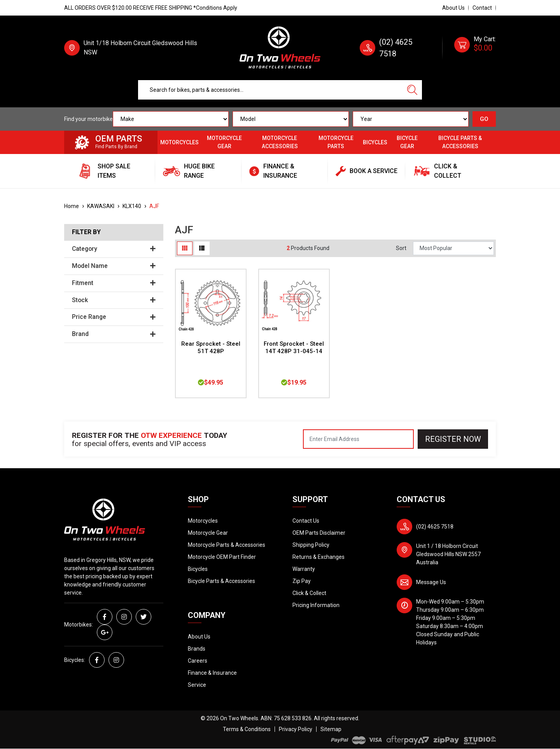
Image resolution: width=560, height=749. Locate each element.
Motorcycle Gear (224, 142)
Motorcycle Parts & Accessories (227, 545)
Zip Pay (302, 581)
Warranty (304, 569)
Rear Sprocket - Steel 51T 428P (211, 347)
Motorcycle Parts (336, 142)
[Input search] (270, 90)
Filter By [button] (86, 232)
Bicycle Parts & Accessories (460, 142)
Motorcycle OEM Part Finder (222, 557)
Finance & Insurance (212, 673)
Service (197, 685)
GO (484, 119)
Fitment (114, 283)
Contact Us (306, 521)
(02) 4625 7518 (435, 527)
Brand (114, 334)
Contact (482, 8)
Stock (114, 300)
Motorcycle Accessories (280, 142)
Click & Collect (309, 593)
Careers (198, 661)
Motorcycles (179, 142)
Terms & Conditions (247, 729)
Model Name (114, 266)
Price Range (114, 317)
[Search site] (412, 90)
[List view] (202, 248)
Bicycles (375, 142)
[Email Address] (358, 439)
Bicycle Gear (407, 142)
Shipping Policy (311, 545)
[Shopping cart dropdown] (475, 48)
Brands (197, 649)
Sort (401, 248)
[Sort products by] (453, 248)
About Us (453, 8)
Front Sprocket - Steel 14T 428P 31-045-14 (294, 347)
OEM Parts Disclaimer (319, 533)
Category (114, 249)
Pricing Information (316, 605)
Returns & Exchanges (318, 557)
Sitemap (331, 729)
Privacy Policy (296, 729)
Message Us (431, 582)
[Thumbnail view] (185, 248)
